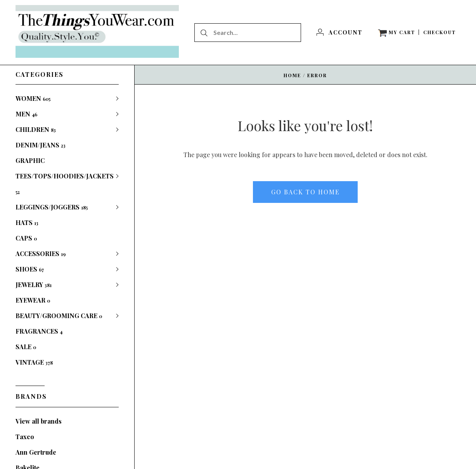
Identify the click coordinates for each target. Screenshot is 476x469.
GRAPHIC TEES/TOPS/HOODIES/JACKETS (65, 176)
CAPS (26, 238)
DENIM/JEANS (41, 145)
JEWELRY (34, 285)
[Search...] (248, 33)
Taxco (25, 437)
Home (292, 75)
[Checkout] (440, 32)
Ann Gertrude (36, 452)
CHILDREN (36, 129)
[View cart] (396, 32)
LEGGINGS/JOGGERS (52, 207)
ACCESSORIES (41, 254)
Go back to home (306, 192)
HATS (27, 222)
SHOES (30, 269)
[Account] (339, 32)
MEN (26, 114)
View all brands (39, 421)
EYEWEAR (33, 300)
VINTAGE (34, 362)
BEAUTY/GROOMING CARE (59, 316)
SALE (26, 347)
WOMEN (33, 98)
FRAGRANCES (39, 331)
